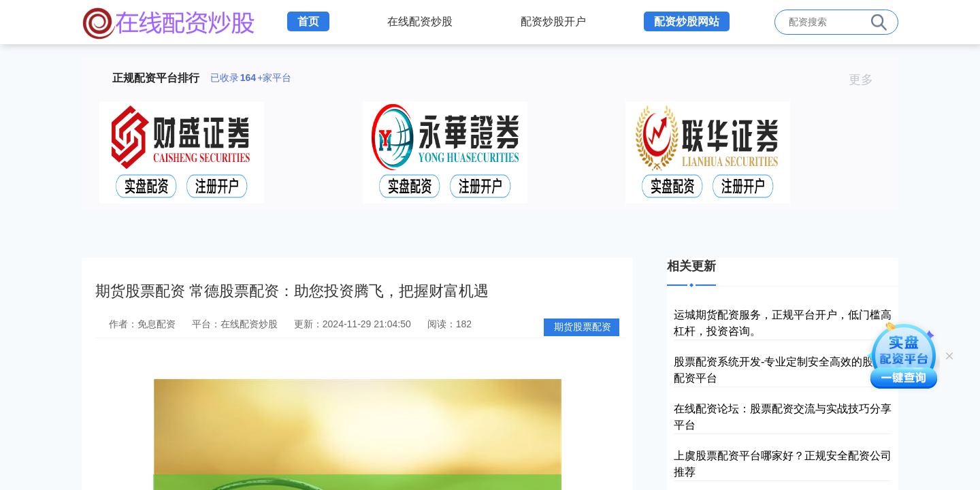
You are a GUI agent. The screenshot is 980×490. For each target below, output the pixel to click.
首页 (308, 21)
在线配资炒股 (420, 21)
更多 (867, 80)
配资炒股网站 (687, 21)
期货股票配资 (583, 327)
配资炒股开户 (553, 21)
